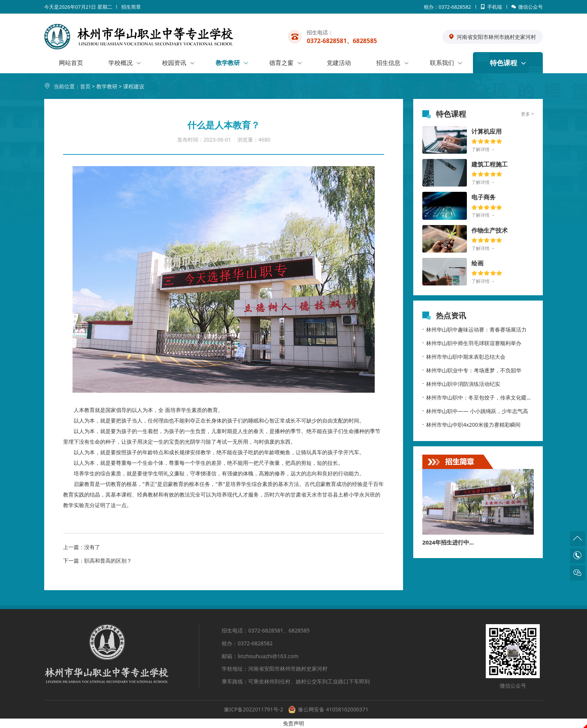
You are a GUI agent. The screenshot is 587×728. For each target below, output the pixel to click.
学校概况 (120, 63)
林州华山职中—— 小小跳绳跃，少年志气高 (475, 411)
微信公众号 (525, 8)
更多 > (527, 114)
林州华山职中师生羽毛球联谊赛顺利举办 (472, 343)
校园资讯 (174, 63)
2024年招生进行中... (448, 542)
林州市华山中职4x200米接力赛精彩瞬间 (471, 424)
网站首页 (71, 63)
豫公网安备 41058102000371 (333, 709)
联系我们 (442, 63)
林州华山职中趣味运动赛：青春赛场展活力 (474, 329)
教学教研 (228, 63)
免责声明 (293, 723)
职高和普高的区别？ (108, 561)
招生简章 (131, 7)
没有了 (92, 547)
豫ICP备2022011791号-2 (254, 709)
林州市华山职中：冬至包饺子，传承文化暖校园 (478, 397)
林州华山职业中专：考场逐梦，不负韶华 (472, 370)
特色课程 (504, 63)
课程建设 (134, 86)
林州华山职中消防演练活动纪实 (461, 384)
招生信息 (388, 63)
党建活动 (339, 63)
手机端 (489, 8)
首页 (85, 86)
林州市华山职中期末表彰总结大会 (464, 356)
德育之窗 (281, 63)
